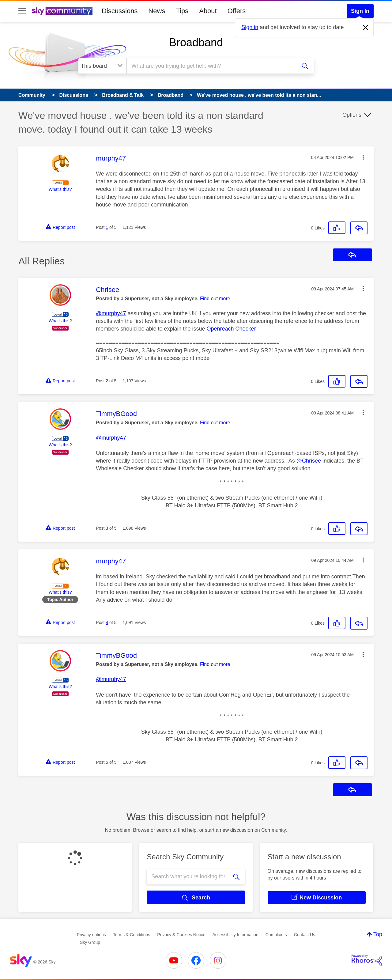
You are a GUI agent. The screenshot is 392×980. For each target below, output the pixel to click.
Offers (237, 11)
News (157, 11)
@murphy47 (111, 313)
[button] (363, 157)
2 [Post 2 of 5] (107, 381)
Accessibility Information (236, 935)
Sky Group (90, 942)
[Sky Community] (62, 11)
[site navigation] (22, 11)
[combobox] (211, 66)
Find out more (215, 299)
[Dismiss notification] (366, 28)
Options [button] (352, 115)
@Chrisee (309, 461)
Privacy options (91, 935)
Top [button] (378, 934)
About (208, 11)
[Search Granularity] (102, 66)
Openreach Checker (231, 329)
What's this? (60, 189)
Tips (182, 11)
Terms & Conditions (132, 935)
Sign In (360, 11)
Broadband (196, 42)
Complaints (276, 935)
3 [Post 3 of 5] (107, 528)
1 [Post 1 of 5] (107, 227)
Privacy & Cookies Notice (181, 935)
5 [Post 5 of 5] (107, 762)
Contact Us (305, 935)
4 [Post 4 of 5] (107, 622)
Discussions (120, 11)
